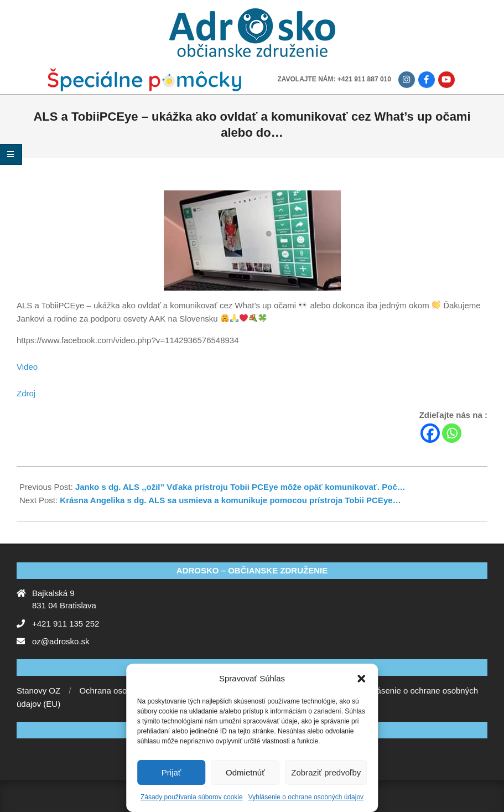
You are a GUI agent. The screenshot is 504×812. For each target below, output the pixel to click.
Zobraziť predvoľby (326, 772)
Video (27, 367)
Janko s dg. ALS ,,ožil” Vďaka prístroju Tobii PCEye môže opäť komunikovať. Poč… (240, 487)
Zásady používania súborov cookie (192, 797)
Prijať (172, 772)
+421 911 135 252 (66, 624)
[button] (361, 679)
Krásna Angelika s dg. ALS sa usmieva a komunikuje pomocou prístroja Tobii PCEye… (230, 500)
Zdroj (26, 393)
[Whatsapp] (452, 433)
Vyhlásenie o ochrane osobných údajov (306, 797)
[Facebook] (430, 433)
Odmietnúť (245, 772)
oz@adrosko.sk (61, 641)
